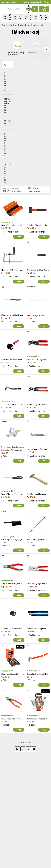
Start (5, 25)
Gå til (19, 237)
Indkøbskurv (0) (44, 9)
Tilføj (44, 326)
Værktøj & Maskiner (19, 25)
